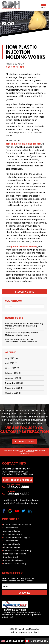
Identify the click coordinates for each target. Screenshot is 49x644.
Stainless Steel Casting (15, 564)
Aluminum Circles (12, 531)
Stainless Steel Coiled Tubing (17, 551)
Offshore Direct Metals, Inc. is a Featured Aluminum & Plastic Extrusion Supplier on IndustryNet (22, 609)
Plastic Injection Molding (15, 554)
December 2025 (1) (14, 383)
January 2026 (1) (13, 378)
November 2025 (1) (14, 388)
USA (21, 451)
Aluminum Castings (13, 534)
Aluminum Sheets (12, 544)
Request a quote (25, 292)
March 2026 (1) (12, 368)
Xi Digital (35, 632)
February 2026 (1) (13, 373)
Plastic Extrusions (11, 547)
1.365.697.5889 (37, 641)
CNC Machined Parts (13, 560)
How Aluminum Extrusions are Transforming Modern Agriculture (21, 341)
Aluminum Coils (11, 528)
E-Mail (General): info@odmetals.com (20, 500)
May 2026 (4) (11, 358)
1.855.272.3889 (12, 641)
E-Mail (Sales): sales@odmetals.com (20, 503)
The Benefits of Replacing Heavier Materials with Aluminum (22, 334)
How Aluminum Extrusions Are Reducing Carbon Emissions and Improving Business (24, 326)
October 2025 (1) (13, 393)
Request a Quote (25, 441)
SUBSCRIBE (24, 593)
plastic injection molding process (24, 144)
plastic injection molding (24, 247)
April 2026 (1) (11, 363)
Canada (30, 451)
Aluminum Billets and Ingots (17, 538)
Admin (21, 64)
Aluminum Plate (11, 541)
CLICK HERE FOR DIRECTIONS (18, 480)
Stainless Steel (10, 557)
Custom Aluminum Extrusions (17, 524)
